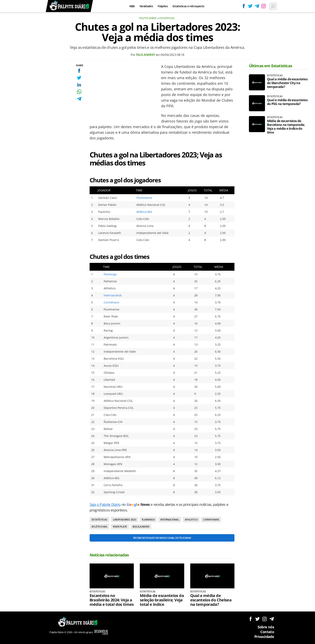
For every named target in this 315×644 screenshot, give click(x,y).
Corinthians (111, 302)
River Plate (120, 527)
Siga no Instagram (264, 619)
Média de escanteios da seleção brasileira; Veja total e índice (162, 600)
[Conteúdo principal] (157, 322)
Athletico (191, 520)
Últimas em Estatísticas (271, 66)
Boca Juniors (141, 527)
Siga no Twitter (257, 619)
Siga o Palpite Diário (105, 504)
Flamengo (110, 274)
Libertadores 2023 (125, 520)
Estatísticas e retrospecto (188, 6)
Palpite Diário (148, 18)
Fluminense (144, 198)
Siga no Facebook (250, 619)
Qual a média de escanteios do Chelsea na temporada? (211, 600)
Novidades (146, 6)
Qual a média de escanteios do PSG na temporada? (287, 102)
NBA (132, 6)
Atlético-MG (144, 212)
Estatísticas (167, 18)
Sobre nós (266, 627)
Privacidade (264, 637)
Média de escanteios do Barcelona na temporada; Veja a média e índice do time (286, 127)
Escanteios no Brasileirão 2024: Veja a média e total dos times (112, 600)
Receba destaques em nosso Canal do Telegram (162, 538)
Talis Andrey (145, 55)
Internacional (113, 295)
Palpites (163, 6)
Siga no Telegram (272, 619)
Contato (267, 632)
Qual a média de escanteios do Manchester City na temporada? (287, 83)
